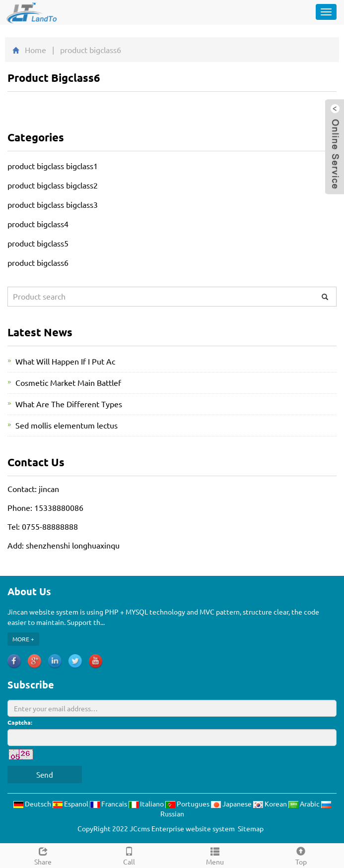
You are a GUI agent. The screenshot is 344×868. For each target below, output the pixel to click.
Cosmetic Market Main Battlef (68, 382)
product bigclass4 (38, 224)
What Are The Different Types (69, 404)
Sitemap (251, 828)
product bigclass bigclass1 (53, 166)
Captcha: (20, 722)
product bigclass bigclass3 (53, 204)
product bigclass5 (38, 243)
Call (129, 855)
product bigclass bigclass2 (53, 185)
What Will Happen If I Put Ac (65, 361)
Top (301, 855)
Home (35, 50)
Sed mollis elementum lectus (67, 425)
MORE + (23, 639)
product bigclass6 (38, 262)
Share (43, 855)
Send (45, 775)
